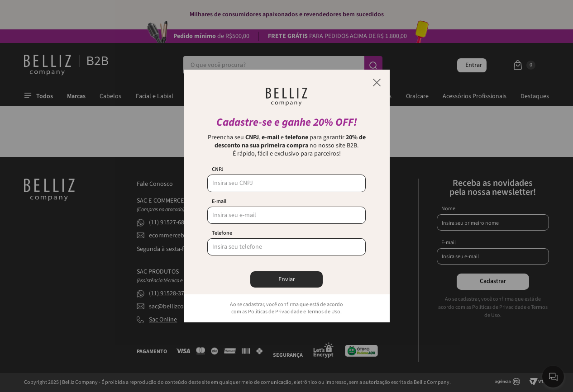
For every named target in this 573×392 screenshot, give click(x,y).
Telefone (222, 233)
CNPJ (218, 170)
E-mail (219, 202)
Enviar (287, 279)
